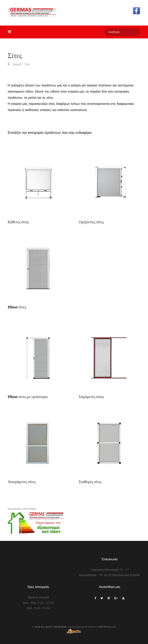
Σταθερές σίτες (90, 482)
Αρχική (17, 64)
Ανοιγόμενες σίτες (22, 482)
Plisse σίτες (17, 307)
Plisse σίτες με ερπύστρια (28, 397)
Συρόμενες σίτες (91, 397)
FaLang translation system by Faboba (22, 509)
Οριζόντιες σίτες (91, 222)
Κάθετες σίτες (18, 222)
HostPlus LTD (107, 627)
